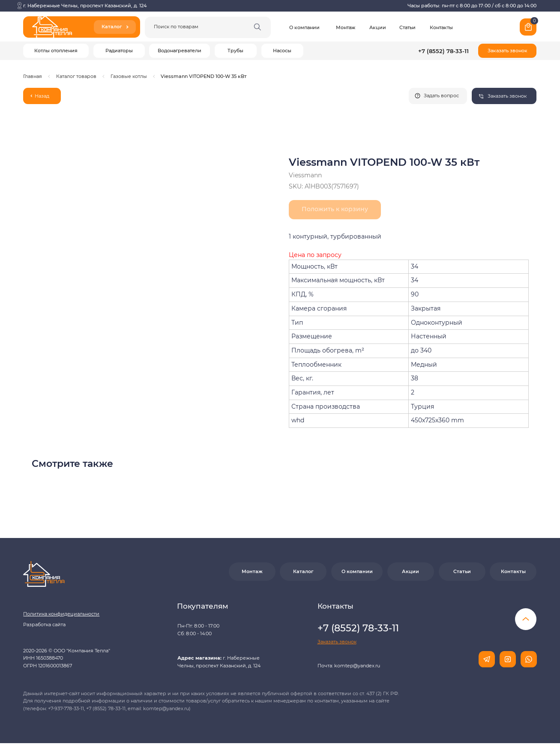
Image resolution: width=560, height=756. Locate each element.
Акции (378, 27)
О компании (304, 27)
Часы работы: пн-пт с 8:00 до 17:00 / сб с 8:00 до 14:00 (472, 6)
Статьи (407, 27)
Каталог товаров (76, 76)
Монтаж (346, 27)
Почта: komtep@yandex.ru (349, 666)
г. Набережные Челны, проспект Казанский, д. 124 (85, 6)
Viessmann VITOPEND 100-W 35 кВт (204, 76)
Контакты (441, 27)
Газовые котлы (129, 76)
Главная (33, 76)
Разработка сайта (44, 625)
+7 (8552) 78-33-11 (443, 51)
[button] (507, 51)
